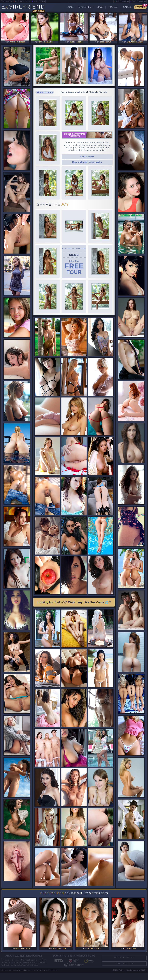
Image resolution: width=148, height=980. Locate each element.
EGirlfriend (22, 8)
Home (72, 7)
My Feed (140, 7)
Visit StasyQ (87, 156)
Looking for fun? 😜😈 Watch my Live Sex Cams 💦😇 (74, 606)
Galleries (86, 7)
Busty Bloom (36, 1)
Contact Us (124, 970)
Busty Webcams (139, 1)
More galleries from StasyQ (87, 163)
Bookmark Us (124, 962)
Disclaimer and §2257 (136, 977)
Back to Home (45, 93)
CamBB (127, 7)
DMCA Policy (118, 977)
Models (113, 7)
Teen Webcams (124, 1)
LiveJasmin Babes (21, 1)
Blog (100, 7)
